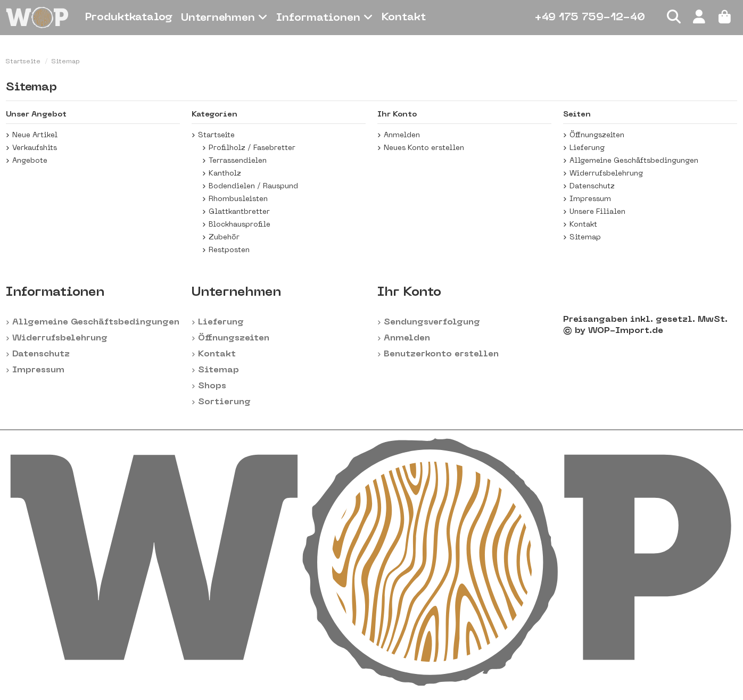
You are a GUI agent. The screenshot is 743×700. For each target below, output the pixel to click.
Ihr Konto (409, 293)
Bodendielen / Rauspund (253, 186)
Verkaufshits (35, 148)
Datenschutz (592, 186)
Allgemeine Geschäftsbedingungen (634, 161)
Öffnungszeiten (597, 135)
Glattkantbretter (239, 212)
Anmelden (402, 135)
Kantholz (225, 174)
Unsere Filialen (597, 212)
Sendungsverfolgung (432, 322)
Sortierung (224, 402)
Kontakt (583, 225)
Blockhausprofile (240, 225)
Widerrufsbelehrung (606, 174)
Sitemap (585, 237)
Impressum (590, 199)
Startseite (216, 135)
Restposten (229, 250)
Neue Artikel (35, 135)
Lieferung (587, 148)
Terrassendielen (238, 161)
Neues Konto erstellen (424, 148)
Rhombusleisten (238, 199)
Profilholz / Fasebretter (252, 148)
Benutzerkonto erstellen (441, 354)
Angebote (30, 161)
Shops (212, 386)
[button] (224, 18)
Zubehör (224, 237)
